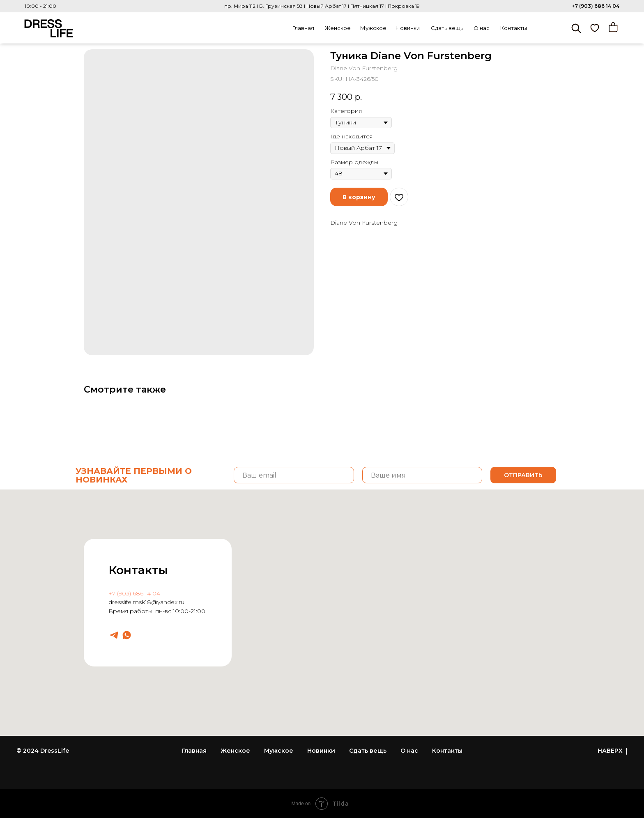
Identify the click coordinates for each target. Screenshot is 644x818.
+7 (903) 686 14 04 (596, 6)
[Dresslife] (114, 635)
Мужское (373, 28)
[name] (422, 475)
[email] (294, 475)
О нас (482, 28)
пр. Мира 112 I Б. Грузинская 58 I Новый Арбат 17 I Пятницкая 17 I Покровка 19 (322, 6)
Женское (338, 28)
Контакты (514, 28)
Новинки (408, 28)
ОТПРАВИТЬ (523, 475)
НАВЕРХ (613, 751)
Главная (303, 28)
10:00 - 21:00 (40, 6)
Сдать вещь (447, 28)
